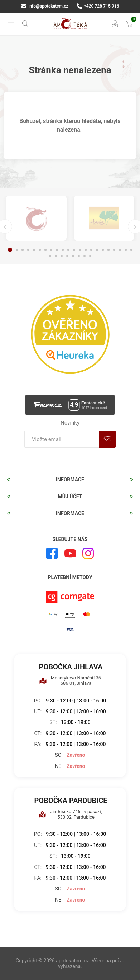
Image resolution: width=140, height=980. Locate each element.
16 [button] (97, 250)
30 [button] (90, 256)
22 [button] (131, 250)
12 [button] (74, 250)
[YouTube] (70, 553)
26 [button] (67, 256)
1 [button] (10, 250)
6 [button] (40, 250)
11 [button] (68, 250)
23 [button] (50, 256)
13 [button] (80, 250)
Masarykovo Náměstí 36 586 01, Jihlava (70, 681)
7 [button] (45, 250)
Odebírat (107, 439)
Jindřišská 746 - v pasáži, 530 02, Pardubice (70, 814)
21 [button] (126, 250)
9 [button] (57, 250)
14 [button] (86, 250)
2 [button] (17, 250)
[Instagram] (88, 553)
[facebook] (52, 553)
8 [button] (51, 250)
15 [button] (91, 250)
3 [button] (23, 250)
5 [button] (34, 250)
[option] (36, 218)
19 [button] (114, 250)
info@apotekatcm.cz (45, 6)
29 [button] (85, 256)
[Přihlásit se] (62, 439)
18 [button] (108, 250)
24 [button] (56, 256)
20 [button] (120, 250)
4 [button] (28, 250)
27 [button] (73, 256)
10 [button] (63, 250)
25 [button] (62, 256)
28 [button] (79, 256)
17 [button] (103, 250)
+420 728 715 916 (98, 6)
